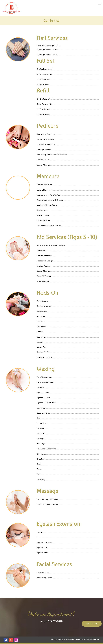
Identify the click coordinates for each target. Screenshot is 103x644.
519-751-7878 (55, 621)
